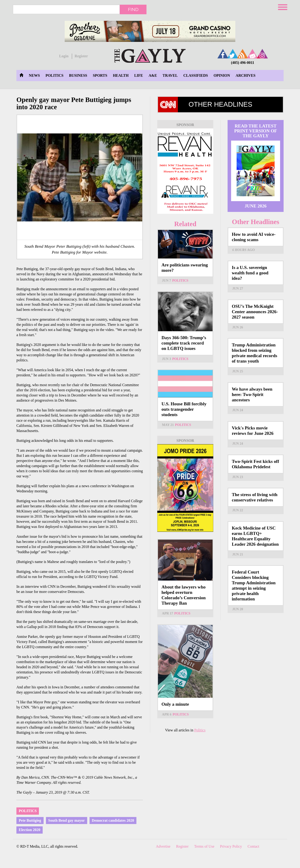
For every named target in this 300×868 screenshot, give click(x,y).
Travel (170, 75)
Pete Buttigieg (30, 820)
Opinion (222, 75)
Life (139, 75)
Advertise (163, 846)
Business (78, 75)
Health (121, 75)
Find (133, 9)
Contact (253, 846)
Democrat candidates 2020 (113, 820)
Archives (245, 75)
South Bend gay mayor (67, 820)
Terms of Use (204, 846)
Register (81, 56)
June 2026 (256, 206)
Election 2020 (30, 830)
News (34, 75)
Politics (54, 75)
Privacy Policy (231, 846)
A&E (153, 75)
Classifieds (196, 75)
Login (64, 56)
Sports (100, 75)
